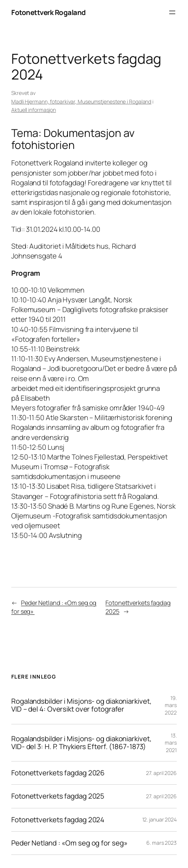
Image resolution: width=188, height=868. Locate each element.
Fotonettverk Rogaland (49, 12)
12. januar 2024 (160, 819)
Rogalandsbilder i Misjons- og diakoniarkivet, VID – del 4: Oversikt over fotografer (81, 705)
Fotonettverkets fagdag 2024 (58, 820)
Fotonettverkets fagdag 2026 (58, 773)
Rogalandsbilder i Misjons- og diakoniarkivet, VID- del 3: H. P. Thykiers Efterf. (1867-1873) (81, 743)
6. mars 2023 (162, 843)
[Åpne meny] (172, 12)
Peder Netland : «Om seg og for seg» (70, 843)
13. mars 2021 (171, 743)
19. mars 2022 (171, 705)
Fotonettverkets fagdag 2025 (58, 796)
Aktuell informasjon (34, 110)
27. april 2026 (161, 773)
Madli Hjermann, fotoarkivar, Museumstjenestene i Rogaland (81, 101)
